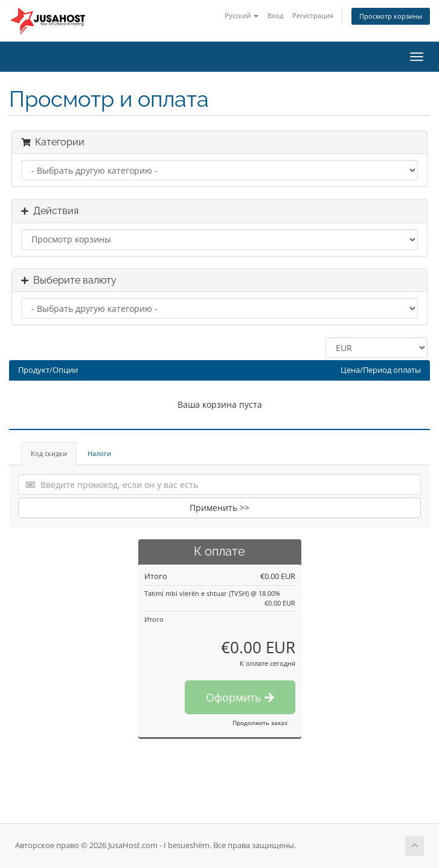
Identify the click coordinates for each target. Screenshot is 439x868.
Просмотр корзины (391, 16)
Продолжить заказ (260, 723)
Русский (242, 15)
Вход (275, 15)
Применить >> (219, 508)
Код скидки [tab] (49, 453)
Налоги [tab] (99, 453)
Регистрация (313, 15)
